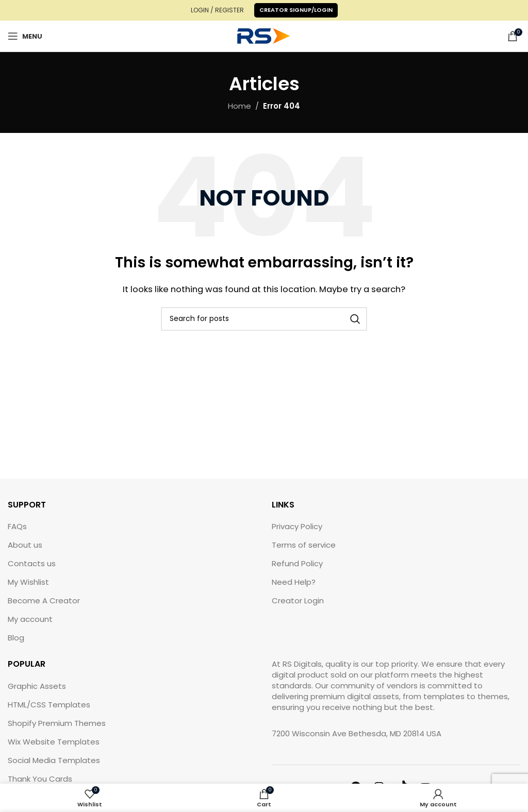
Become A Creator (44, 600)
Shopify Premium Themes (57, 723)
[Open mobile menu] (25, 36)
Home (240, 106)
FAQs (17, 526)
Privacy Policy (297, 526)
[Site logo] (264, 35)
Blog (16, 638)
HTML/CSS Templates (49, 705)
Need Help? (294, 582)
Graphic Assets (37, 686)
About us (25, 545)
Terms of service (304, 545)
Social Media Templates (54, 760)
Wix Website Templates (54, 742)
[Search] (264, 319)
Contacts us (32, 563)
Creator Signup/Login (296, 10)
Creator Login (298, 600)
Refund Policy (297, 563)
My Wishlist (28, 582)
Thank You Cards (40, 779)
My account (30, 619)
